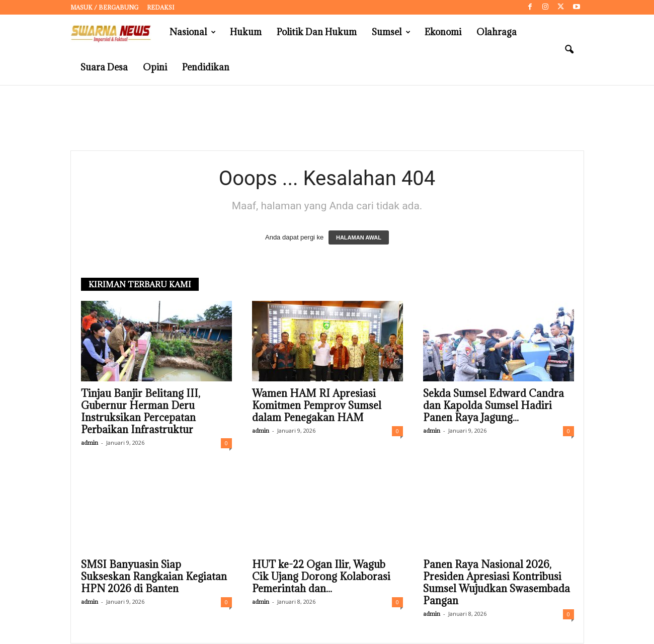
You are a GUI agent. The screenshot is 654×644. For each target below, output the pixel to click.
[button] (569, 50)
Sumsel (391, 32)
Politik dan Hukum (317, 32)
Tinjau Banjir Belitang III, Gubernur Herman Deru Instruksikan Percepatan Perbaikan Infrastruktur (141, 412)
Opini (155, 67)
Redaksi (160, 7)
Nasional (193, 32)
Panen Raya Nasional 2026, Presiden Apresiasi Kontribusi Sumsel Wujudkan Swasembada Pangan (497, 583)
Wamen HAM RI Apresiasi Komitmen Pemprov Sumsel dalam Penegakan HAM (317, 406)
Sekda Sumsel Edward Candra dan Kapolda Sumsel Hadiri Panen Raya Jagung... (494, 406)
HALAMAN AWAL (359, 238)
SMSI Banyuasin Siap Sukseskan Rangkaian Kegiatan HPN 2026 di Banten (154, 577)
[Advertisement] (327, 118)
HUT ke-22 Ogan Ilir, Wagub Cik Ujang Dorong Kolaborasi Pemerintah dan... (321, 577)
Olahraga (497, 32)
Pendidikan (206, 67)
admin (90, 443)
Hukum (246, 32)
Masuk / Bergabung (104, 7)
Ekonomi (443, 32)
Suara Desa (104, 67)
